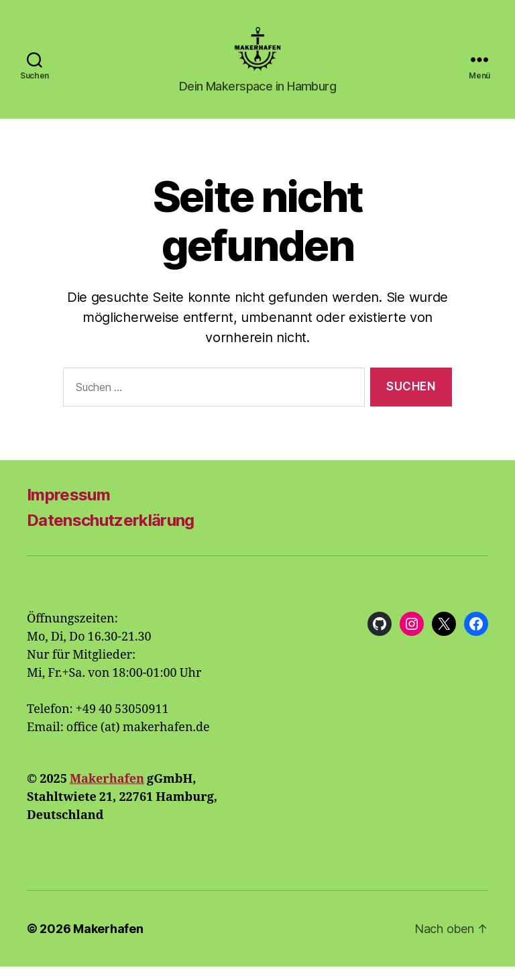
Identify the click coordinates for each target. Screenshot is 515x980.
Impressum (68, 508)
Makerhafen (107, 793)
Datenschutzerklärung (111, 534)
